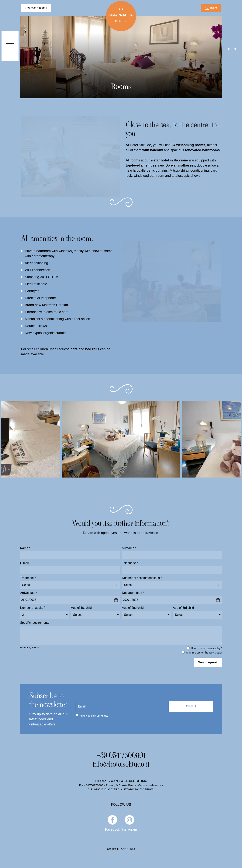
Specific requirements (35, 623)
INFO (211, 8)
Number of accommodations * (142, 578)
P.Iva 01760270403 (91, 785)
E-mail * (25, 563)
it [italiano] (229, 49)
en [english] (234, 49)
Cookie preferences (151, 785)
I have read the (93, 716)
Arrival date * (29, 593)
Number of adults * (33, 608)
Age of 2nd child (133, 608)
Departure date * (133, 593)
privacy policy (214, 648)
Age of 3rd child (183, 608)
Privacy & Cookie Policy (121, 785)
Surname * (129, 548)
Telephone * (130, 563)
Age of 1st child (81, 608)
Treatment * (28, 578)
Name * (25, 548)
